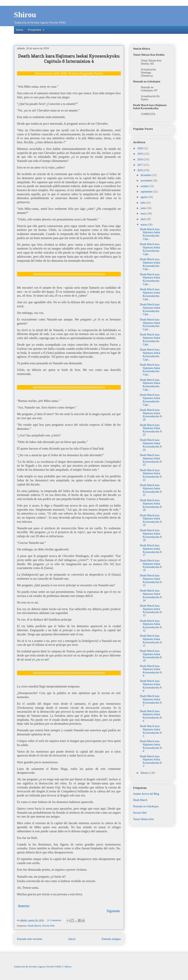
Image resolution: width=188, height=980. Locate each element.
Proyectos (35, 30)
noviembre (147, 181)
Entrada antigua (111, 939)
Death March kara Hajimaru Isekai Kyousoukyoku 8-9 (151, 671)
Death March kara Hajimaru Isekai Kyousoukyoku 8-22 (151, 475)
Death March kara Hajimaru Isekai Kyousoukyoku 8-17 (151, 550)
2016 (140, 170)
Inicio (20, 30)
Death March (34, 926)
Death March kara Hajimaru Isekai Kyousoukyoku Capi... (150, 234)
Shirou (25, 15)
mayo (144, 214)
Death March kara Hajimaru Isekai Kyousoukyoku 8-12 (151, 626)
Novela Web (48, 926)
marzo (144, 225)
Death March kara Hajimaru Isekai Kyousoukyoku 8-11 (151, 641)
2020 (140, 148)
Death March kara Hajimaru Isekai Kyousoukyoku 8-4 (151, 746)
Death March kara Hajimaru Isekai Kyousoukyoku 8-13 (151, 611)
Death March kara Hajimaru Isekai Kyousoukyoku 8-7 (151, 701)
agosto (144, 197)
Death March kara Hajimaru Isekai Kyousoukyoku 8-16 (151, 565)
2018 (140, 159)
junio (144, 208)
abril (143, 219)
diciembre (146, 175)
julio (143, 203)
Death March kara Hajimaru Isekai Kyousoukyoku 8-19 (151, 520)
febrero (145, 773)
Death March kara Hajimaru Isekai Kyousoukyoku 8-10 (151, 656)
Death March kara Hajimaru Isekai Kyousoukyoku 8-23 (151, 460)
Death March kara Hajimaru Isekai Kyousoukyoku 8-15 (151, 580)
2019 (140, 154)
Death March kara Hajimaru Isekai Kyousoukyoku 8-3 (151, 761)
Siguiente (113, 911)
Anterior (24, 906)
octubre (145, 186)
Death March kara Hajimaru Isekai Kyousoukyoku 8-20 (151, 505)
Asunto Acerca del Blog (146, 794)
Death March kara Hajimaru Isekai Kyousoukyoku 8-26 (151, 415)
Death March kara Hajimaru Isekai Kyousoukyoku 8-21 (151, 490)
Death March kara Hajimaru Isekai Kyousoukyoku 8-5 (151, 731)
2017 (140, 165)
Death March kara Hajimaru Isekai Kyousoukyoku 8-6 (151, 716)
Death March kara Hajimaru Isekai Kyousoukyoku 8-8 (151, 686)
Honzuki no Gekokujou (146, 806)
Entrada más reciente (30, 939)
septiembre (147, 192)
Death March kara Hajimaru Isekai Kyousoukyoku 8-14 (151, 595)
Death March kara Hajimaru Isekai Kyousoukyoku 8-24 (151, 445)
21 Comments (54, 920)
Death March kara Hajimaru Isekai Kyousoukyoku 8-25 (151, 430)
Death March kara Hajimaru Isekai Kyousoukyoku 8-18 (151, 535)
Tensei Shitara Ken (143, 819)
